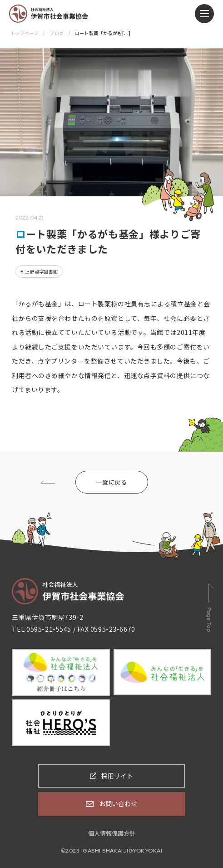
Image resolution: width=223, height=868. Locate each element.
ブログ (57, 33)
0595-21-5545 (49, 629)
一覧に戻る (111, 482)
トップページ (25, 33)
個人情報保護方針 (112, 833)
